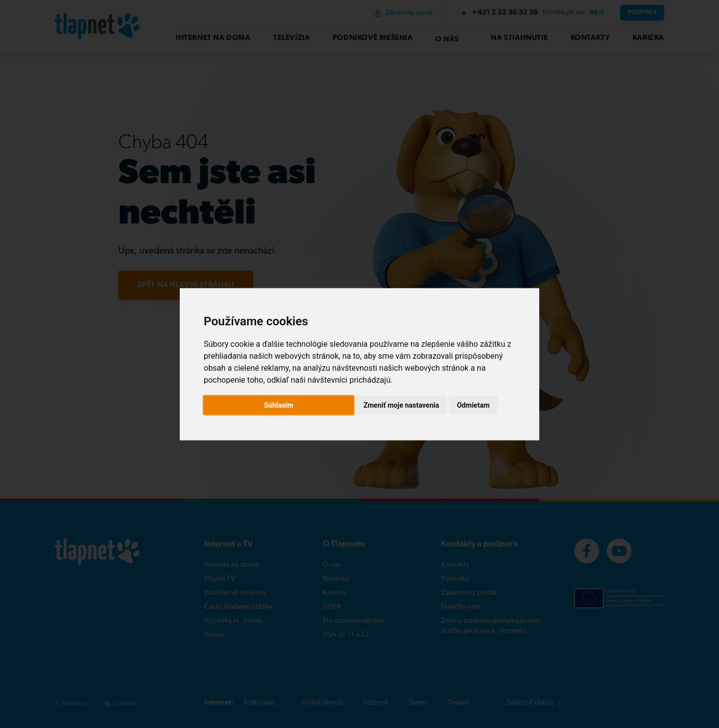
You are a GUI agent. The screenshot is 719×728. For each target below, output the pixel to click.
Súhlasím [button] (279, 405)
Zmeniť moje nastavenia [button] (401, 405)
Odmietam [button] (473, 405)
